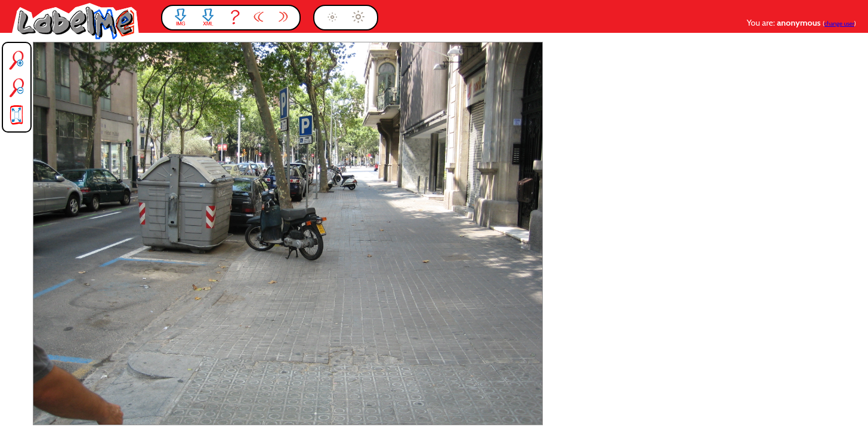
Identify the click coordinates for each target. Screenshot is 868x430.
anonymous (800, 23)
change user (839, 24)
